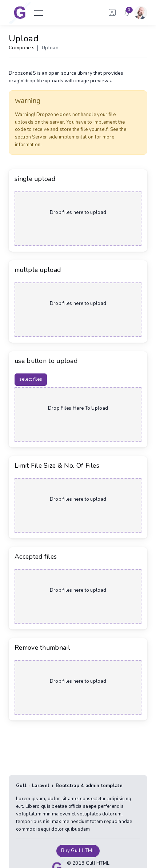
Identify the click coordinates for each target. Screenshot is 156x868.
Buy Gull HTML (78, 851)
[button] (112, 13)
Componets (22, 48)
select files (31, 379)
